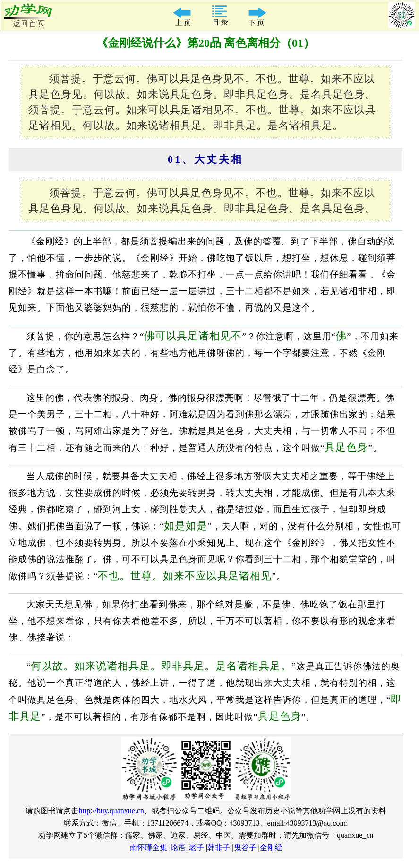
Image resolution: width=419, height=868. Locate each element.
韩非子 (219, 847)
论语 (178, 847)
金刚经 (271, 847)
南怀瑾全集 (148, 847)
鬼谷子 (245, 847)
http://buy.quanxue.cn (111, 811)
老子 (197, 847)
